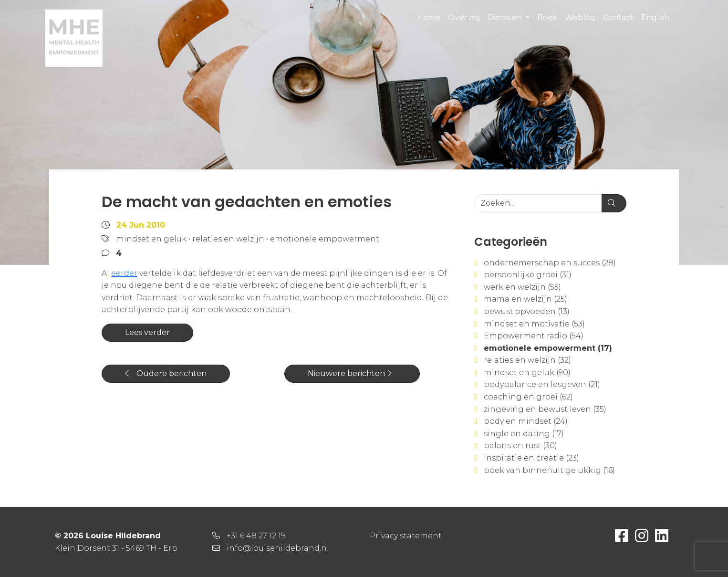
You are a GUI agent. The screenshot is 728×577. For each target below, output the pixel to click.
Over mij (464, 17)
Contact (618, 17)
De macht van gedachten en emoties (247, 202)
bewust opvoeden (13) (527, 311)
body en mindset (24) (526, 421)
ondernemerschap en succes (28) (550, 263)
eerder (124, 273)
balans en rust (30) (520, 446)
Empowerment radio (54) (534, 336)
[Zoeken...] (538, 203)
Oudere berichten (166, 373)
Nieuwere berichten (350, 373)
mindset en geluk (151, 239)
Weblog (580, 17)
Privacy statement (406, 536)
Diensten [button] (506, 17)
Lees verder (147, 332)
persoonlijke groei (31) (528, 275)
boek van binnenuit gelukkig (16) (549, 470)
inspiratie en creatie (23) (531, 458)
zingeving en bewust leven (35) (545, 409)
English (655, 17)
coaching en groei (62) (528, 397)
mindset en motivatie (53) (534, 324)
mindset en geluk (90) (527, 372)
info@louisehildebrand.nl (278, 548)
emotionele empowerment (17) (548, 348)
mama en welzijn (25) (525, 299)
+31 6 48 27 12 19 (256, 536)
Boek (547, 17)
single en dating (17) (524, 434)
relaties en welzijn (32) (527, 360)
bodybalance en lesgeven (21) (542, 384)
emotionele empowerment (325, 239)
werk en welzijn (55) (522, 287)
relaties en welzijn (228, 239)
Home (429, 17)
